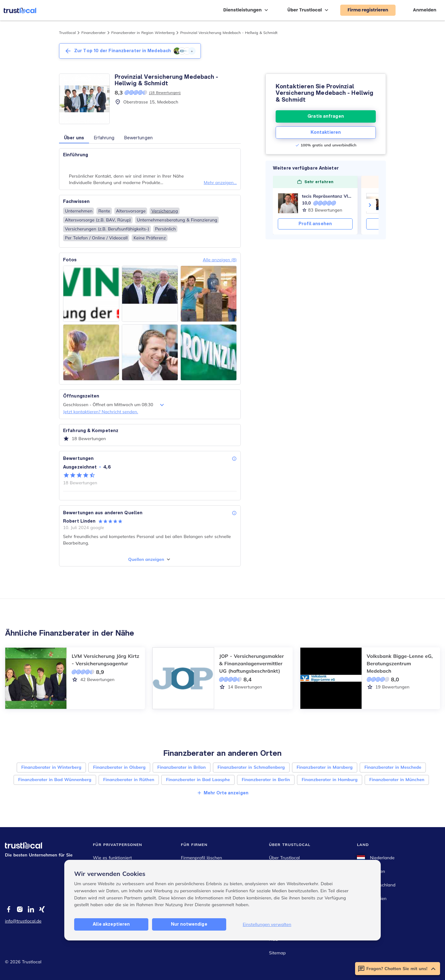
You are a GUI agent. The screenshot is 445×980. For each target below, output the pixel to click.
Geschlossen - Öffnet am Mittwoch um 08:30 (114, 405)
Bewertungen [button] (138, 138)
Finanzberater (93, 33)
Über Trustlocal (284, 858)
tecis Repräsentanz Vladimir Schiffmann (327, 196)
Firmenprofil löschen (202, 858)
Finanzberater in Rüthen (129, 780)
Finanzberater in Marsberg (325, 767)
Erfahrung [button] (104, 138)
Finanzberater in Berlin (266, 780)
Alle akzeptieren (111, 924)
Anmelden (425, 10)
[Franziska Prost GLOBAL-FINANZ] (376, 203)
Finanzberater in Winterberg (51, 767)
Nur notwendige (189, 924)
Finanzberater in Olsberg (119, 767)
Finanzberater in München (397, 780)
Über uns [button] (74, 138)
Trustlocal (67, 33)
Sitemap (277, 953)
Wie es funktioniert (112, 858)
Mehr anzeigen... (220, 183)
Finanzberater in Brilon (182, 767)
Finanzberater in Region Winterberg (143, 33)
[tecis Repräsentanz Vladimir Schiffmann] (288, 203)
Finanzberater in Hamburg (330, 780)
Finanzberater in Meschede (393, 767)
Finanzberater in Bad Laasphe (198, 780)
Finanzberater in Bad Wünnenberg (55, 780)
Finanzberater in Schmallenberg (251, 767)
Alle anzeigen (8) (220, 260)
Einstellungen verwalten (267, 924)
